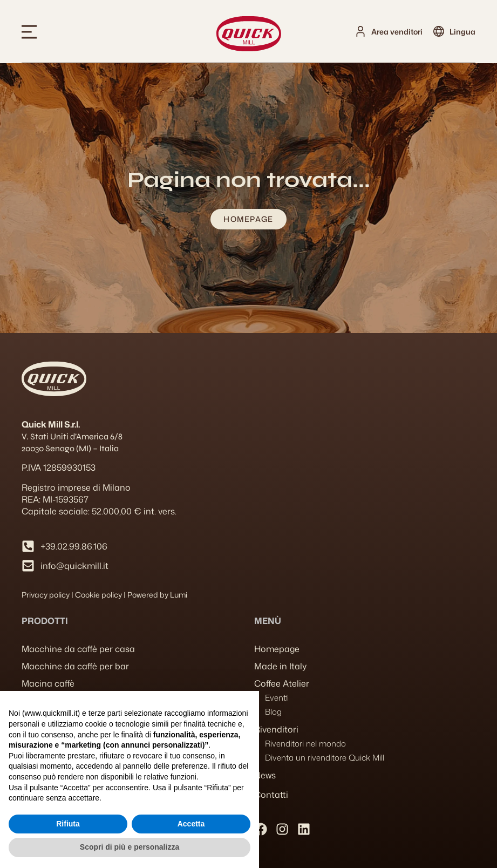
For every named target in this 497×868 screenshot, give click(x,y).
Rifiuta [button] (68, 824)
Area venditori (397, 32)
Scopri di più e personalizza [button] (130, 847)
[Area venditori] (360, 31)
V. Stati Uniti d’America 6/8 (72, 436)
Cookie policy (98, 595)
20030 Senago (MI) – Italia (70, 448)
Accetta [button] (191, 824)
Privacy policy (46, 595)
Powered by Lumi (157, 595)
